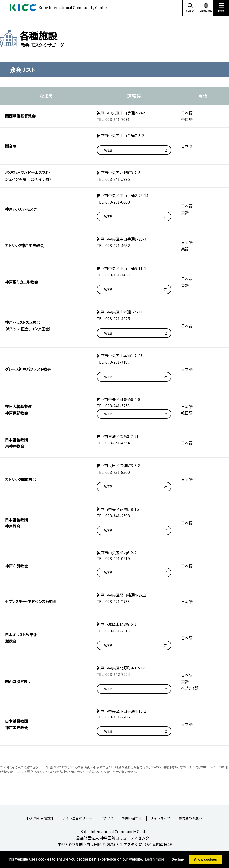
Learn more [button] (155, 859)
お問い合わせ (132, 818)
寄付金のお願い (190, 818)
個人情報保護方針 (40, 818)
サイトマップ (160, 818)
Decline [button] (178, 859)
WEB (108, 150)
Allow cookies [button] (205, 859)
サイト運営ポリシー (77, 818)
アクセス (107, 818)
